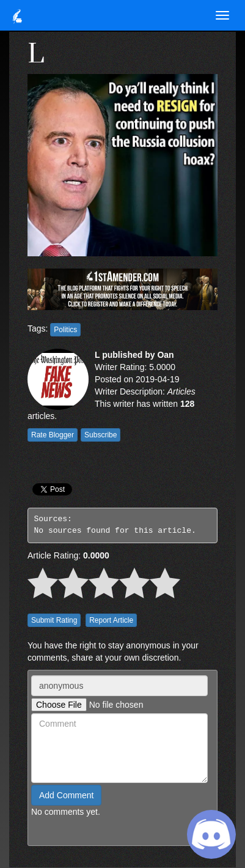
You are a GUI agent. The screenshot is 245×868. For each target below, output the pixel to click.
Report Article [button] (111, 620)
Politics (65, 330)
